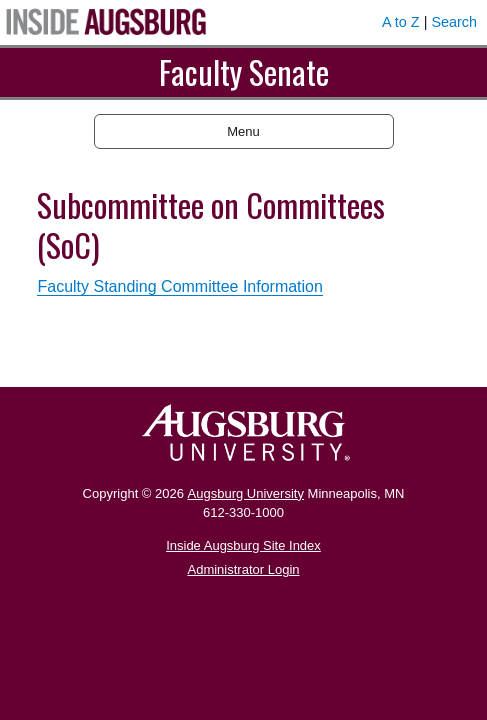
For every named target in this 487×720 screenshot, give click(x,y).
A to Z (401, 22)
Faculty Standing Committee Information (179, 286)
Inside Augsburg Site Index (243, 545)
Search (454, 22)
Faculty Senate (244, 71)
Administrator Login (244, 569)
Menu (243, 131)
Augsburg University (246, 493)
